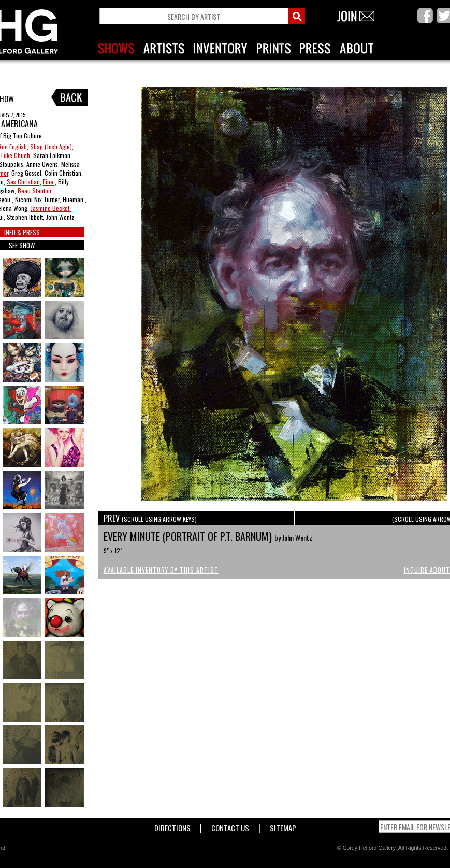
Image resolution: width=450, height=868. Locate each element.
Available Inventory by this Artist (161, 570)
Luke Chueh (16, 155)
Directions (172, 826)
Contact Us (230, 826)
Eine (49, 182)
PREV (150, 518)
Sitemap (283, 826)
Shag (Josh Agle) (51, 146)
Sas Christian (23, 182)
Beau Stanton (34, 190)
